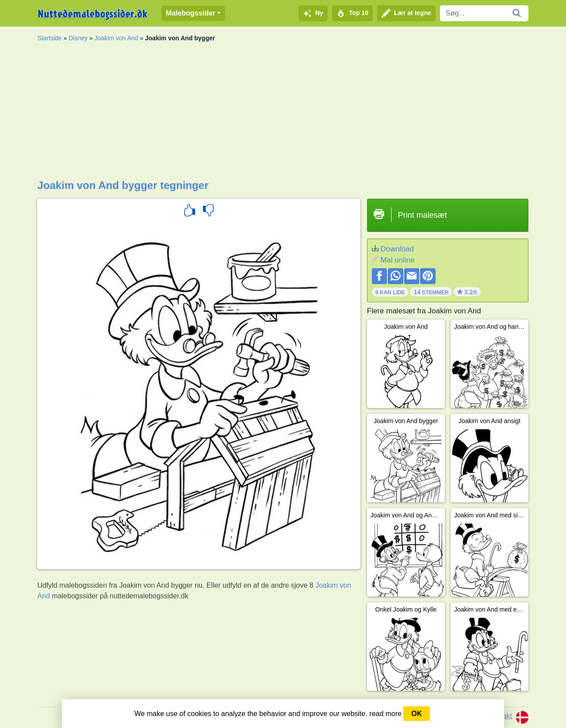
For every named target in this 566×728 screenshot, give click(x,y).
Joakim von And (117, 38)
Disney (78, 38)
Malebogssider (191, 13)
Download (397, 249)
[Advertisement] (283, 113)
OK (417, 714)
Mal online (398, 260)
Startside (49, 38)
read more (385, 714)
